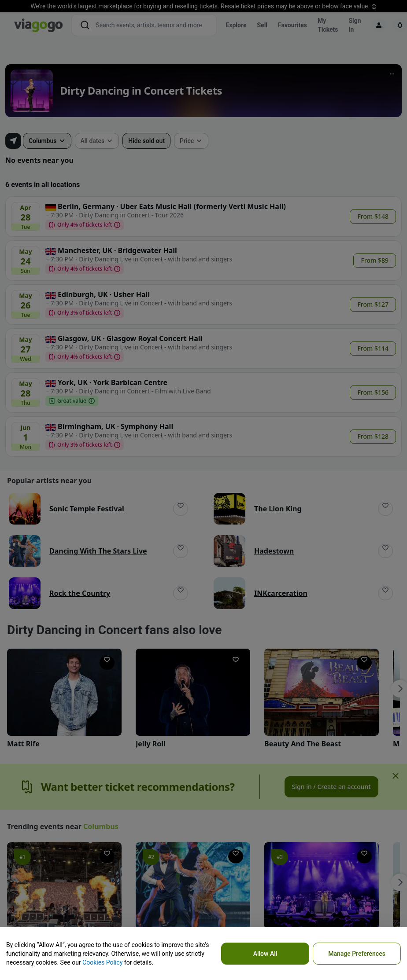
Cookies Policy (102, 962)
